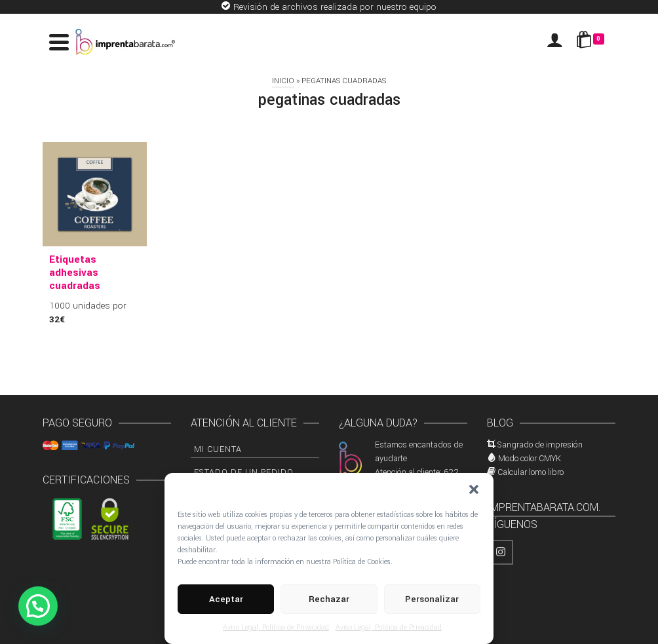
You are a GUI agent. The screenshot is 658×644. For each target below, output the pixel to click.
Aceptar (226, 599)
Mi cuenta (218, 449)
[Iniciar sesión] (554, 42)
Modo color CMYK (530, 459)
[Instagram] (501, 552)
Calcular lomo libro (531, 472)
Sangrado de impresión (540, 445)
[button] (474, 489)
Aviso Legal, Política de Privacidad (276, 627)
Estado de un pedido (244, 472)
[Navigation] (59, 42)
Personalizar (432, 599)
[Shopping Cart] (592, 42)
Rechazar (329, 599)
